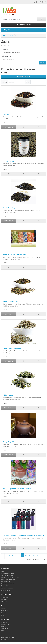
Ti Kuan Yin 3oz (8, 161)
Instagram (4, 601)
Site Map (4, 599)
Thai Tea (6, 114)
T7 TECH (12, 637)
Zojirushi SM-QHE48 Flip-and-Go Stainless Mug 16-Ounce (23, 535)
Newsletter (5, 628)
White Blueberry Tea (10, 301)
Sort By (5, 82)
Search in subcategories (10, 59)
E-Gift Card (4, 611)
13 (38, 555)
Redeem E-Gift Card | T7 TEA (10, 578)
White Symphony (9, 395)
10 (26, 555)
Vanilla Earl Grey (9, 208)
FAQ (2, 571)
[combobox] (19, 19)
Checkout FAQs (6, 590)
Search (11, 36)
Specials (4, 613)
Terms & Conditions (7, 588)
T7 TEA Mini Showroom (8, 580)
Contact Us (5, 597)
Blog (3, 615)
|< (3, 556)
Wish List (4, 626)
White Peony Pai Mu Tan (12, 348)
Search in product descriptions (11, 53)
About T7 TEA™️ (6, 582)
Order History (5, 624)
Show (28, 82)
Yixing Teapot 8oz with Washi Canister (17, 489)
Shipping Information (8, 584)
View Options (9, 127)
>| (45, 555)
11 (30, 555)
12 (34, 555)
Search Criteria (5, 46)
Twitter (3, 630)
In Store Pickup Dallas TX (9, 573)
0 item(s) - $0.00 (23, 25)
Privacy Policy (5, 586)
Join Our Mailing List (7, 575)
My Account (5, 622)
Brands (3, 609)
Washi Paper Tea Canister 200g (14, 255)
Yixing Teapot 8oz (9, 442)
